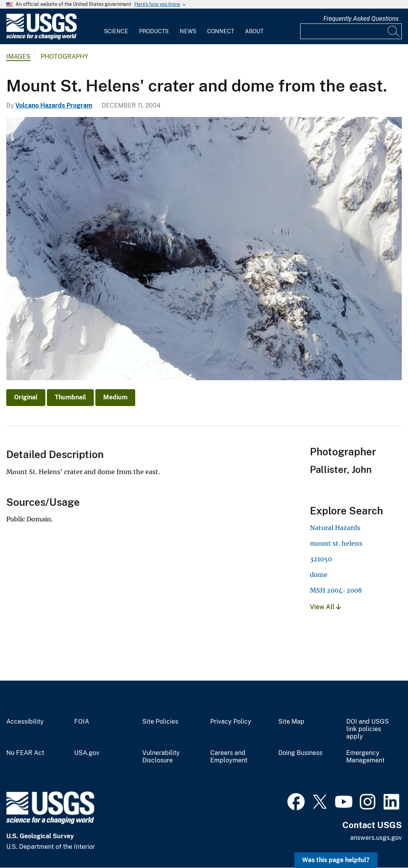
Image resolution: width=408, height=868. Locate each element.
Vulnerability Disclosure (161, 757)
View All (325, 607)
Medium (115, 397)
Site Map (291, 722)
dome (319, 575)
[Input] (351, 31)
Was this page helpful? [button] (336, 860)
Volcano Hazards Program (54, 105)
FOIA (82, 722)
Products (154, 31)
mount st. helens (336, 543)
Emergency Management (365, 757)
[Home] (41, 38)
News (188, 31)
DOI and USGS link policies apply (368, 729)
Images (18, 57)
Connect (221, 31)
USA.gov (87, 753)
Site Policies (160, 722)
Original (26, 397)
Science (116, 31)
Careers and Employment (229, 757)
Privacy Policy (231, 722)
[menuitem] (116, 27)
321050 (321, 559)
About (254, 31)
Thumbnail (70, 397)
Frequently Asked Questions (361, 19)
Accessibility (25, 722)
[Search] (394, 31)
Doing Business (300, 753)
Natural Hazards (335, 528)
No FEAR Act (25, 753)
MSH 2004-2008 (336, 590)
